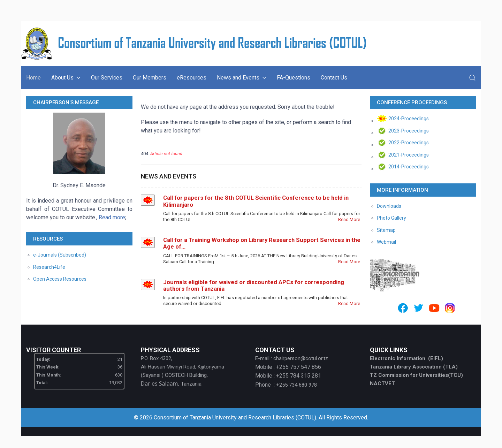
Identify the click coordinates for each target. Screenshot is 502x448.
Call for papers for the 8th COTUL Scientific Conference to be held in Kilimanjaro (256, 201)
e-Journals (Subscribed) (60, 255)
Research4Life (49, 267)
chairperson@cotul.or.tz (301, 358)
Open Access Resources (60, 279)
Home (33, 78)
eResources (192, 78)
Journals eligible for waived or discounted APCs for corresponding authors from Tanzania (254, 285)
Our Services (107, 78)
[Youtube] (434, 308)
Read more (112, 217)
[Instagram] (450, 308)
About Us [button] (66, 78)
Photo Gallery (391, 218)
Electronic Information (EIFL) (406, 358)
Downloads (389, 206)
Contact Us (334, 78)
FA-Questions (294, 78)
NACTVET (382, 384)
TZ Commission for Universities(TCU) (416, 375)
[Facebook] (403, 308)
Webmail (386, 242)
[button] (472, 78)
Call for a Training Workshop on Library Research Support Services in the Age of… (262, 243)
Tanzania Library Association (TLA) (414, 367)
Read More (349, 219)
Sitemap (386, 230)
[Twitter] (419, 308)
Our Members (150, 78)
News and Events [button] (242, 78)
